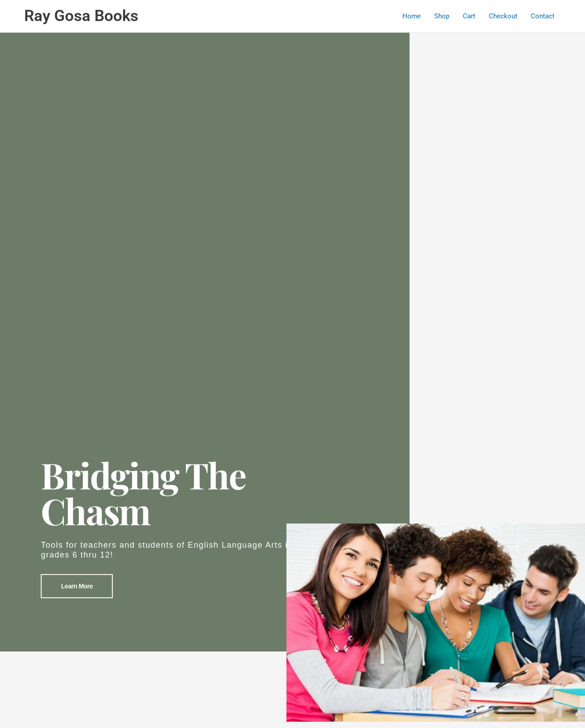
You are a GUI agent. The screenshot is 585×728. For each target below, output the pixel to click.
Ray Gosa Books (81, 16)
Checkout (503, 16)
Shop (442, 16)
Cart (469, 16)
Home (412, 16)
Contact (543, 16)
